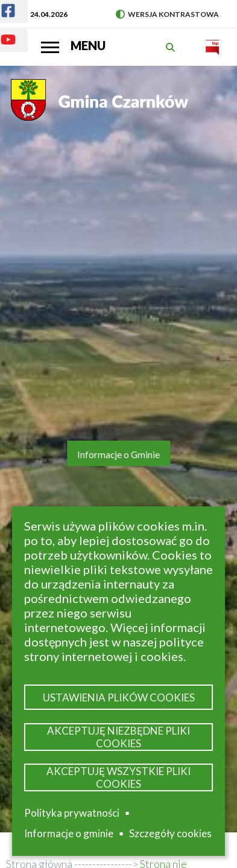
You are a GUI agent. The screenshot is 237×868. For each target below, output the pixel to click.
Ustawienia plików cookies (119, 697)
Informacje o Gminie (118, 455)
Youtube (1, 32)
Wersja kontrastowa (167, 14)
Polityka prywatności (72, 813)
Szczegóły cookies (170, 833)
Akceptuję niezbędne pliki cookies (118, 737)
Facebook (1, 3)
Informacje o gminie (69, 834)
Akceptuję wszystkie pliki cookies (118, 777)
